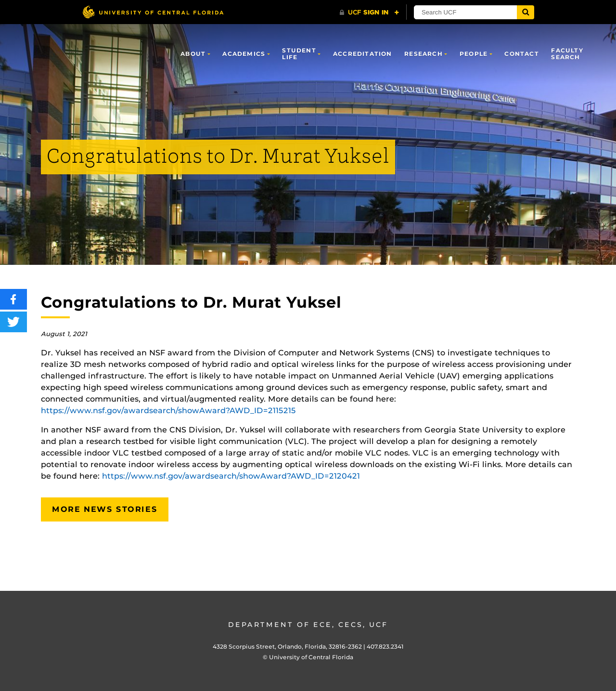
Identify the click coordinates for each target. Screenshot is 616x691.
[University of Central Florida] (153, 12)
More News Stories (105, 509)
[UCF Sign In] (369, 13)
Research (423, 54)
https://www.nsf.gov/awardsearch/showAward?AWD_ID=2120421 (231, 476)
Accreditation (363, 54)
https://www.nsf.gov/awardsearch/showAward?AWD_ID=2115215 (168, 411)
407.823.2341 (385, 646)
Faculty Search (567, 54)
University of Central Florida (311, 657)
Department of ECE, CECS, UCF (308, 625)
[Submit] (526, 12)
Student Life (299, 54)
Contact (521, 54)
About (193, 54)
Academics (244, 54)
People (474, 54)
